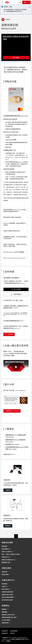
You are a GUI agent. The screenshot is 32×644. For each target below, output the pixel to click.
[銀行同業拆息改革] (16, 600)
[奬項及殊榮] (16, 574)
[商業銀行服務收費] (16, 592)
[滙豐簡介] (16, 609)
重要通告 (12, 11)
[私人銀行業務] (16, 620)
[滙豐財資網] (16, 623)
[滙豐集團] (16, 612)
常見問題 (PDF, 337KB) (12, 444)
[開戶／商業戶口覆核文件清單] (16, 554)
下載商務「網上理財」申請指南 (13, 306)
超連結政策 (5, 633)
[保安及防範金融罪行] (16, 597)
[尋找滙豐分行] (16, 549)
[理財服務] (16, 584)
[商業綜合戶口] (16, 557)
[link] (16, 289)
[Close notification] (30, 7)
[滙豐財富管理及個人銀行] (16, 617)
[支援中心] (16, 587)
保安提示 (13, 633)
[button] (16, 210)
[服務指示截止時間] (16, 595)
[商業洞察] (16, 572)
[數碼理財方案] (16, 562)
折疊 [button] (11, 7)
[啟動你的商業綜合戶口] (16, 560)
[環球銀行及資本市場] (16, 615)
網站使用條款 (14, 631)
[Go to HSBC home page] (7, 2)
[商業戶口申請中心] (16, 552)
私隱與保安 (5, 631)
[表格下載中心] (16, 589)
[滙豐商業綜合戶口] (16, 454)
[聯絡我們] (16, 546)
